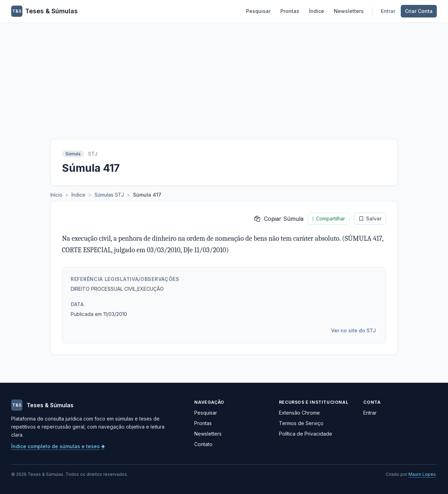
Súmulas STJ (109, 195)
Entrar (388, 11)
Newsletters (349, 11)
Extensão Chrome (299, 413)
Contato (203, 444)
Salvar (370, 218)
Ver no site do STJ (353, 330)
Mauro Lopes (422, 474)
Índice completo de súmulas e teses (58, 446)
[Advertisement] (224, 75)
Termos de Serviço (301, 423)
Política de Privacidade (306, 434)
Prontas (290, 11)
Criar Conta (419, 11)
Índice (317, 11)
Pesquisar (258, 11)
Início (56, 195)
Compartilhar (329, 219)
